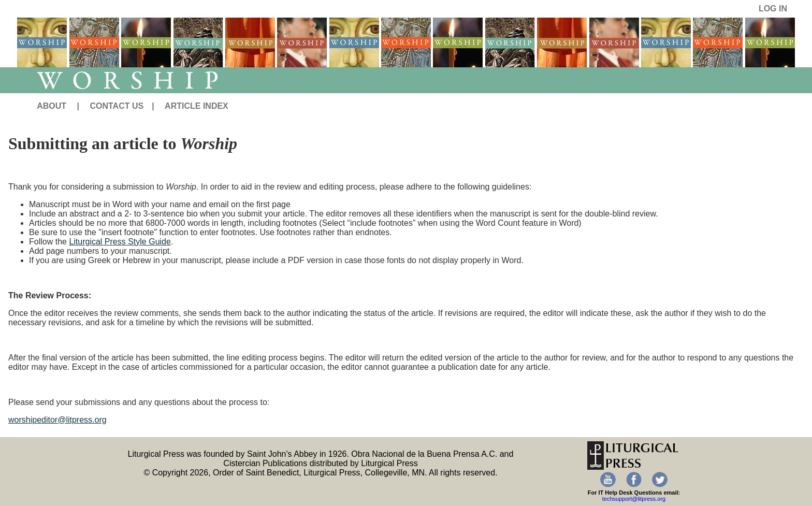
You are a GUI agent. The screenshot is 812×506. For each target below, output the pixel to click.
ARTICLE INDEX (197, 106)
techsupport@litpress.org (634, 499)
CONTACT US (117, 106)
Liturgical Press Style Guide (120, 242)
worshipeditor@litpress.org (57, 420)
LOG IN (773, 9)
